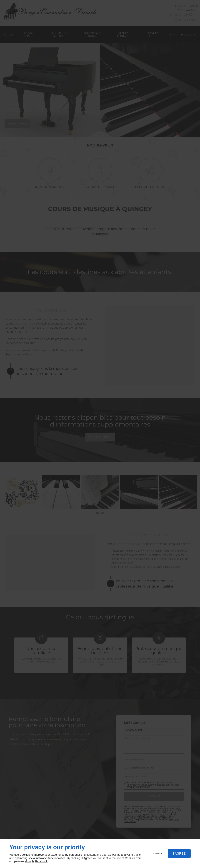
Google (30, 861)
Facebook (41, 861)
